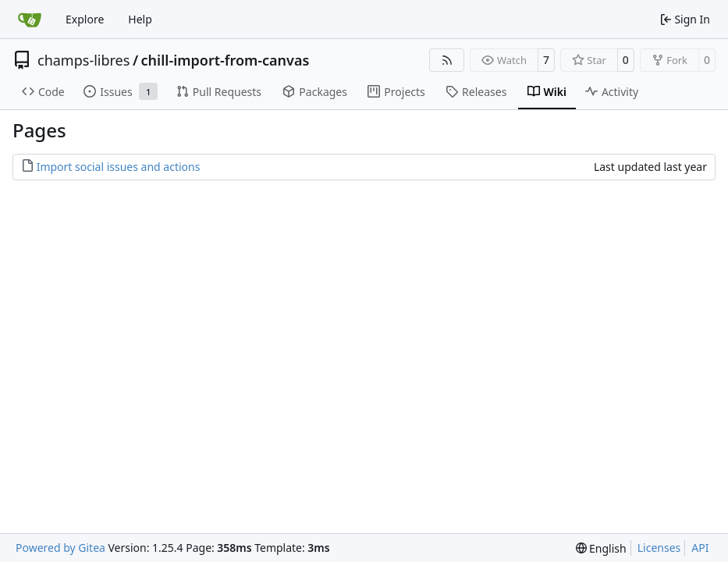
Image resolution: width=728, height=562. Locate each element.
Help (140, 19)
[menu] (601, 548)
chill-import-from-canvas (226, 60)
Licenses (659, 548)
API (700, 548)
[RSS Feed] (447, 60)
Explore (85, 19)
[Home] (30, 20)
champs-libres (83, 60)
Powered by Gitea (60, 548)
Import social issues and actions (119, 167)
